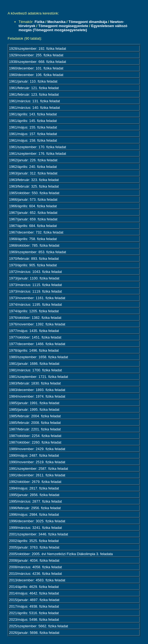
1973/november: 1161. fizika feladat (37, 298)
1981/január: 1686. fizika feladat (34, 364)
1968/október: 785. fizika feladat (34, 245)
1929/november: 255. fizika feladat (36, 55)
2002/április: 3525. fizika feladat (34, 541)
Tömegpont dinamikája (88, 22)
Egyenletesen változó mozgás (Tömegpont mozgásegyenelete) (73, 28)
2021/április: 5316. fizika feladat (34, 613)
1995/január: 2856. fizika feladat (34, 495)
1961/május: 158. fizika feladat (33, 140)
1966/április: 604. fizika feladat (33, 206)
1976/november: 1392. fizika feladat (37, 324)
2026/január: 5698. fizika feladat (34, 633)
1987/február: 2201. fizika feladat (35, 429)
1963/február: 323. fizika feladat (34, 180)
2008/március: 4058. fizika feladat (35, 567)
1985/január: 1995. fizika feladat (34, 410)
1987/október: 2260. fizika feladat (35, 442)
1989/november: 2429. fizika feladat (37, 449)
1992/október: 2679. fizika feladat (35, 482)
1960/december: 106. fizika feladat (36, 75)
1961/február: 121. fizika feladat (34, 88)
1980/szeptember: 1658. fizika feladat (39, 357)
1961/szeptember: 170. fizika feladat (38, 147)
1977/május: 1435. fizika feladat (34, 331)
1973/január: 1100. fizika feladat (34, 278)
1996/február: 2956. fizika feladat (35, 508)
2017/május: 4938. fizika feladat (34, 606)
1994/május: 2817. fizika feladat (34, 488)
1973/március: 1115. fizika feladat (35, 285)
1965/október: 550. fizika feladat (34, 193)
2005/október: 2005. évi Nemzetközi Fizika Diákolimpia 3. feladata (61, 554)
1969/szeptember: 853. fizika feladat (38, 252)
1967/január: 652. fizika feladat (33, 213)
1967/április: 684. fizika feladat (33, 226)
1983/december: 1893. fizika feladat (37, 390)
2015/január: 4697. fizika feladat (34, 600)
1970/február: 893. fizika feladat (34, 259)
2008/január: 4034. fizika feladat (34, 560)
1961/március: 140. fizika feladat (34, 108)
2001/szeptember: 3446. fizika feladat (39, 534)
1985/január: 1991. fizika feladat (34, 403)
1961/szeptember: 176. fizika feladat (38, 154)
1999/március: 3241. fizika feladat (35, 528)
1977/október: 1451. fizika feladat (35, 337)
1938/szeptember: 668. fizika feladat (38, 62)
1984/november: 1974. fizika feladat (37, 396)
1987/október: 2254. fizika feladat (35, 436)
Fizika (40, 22)
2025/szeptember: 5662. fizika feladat (39, 626)
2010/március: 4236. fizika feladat (35, 574)
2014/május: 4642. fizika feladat (34, 593)
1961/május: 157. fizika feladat (33, 134)
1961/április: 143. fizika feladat (33, 114)
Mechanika (56, 22)
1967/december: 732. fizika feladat (36, 232)
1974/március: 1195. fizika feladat (35, 304)
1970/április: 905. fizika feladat (33, 265)
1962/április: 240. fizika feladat (33, 167)
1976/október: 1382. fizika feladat (35, 318)
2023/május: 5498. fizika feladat (34, 620)
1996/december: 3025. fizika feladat (37, 521)
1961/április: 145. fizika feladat (33, 121)
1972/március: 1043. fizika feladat (35, 272)
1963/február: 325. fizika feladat (34, 186)
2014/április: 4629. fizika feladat (34, 587)
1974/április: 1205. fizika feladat (34, 311)
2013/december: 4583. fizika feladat (37, 580)
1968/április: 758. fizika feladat (33, 239)
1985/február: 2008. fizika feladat (35, 423)
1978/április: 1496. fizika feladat (34, 350)
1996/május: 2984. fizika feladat (34, 515)
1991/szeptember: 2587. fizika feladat (39, 469)
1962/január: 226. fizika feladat (33, 160)
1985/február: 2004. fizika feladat (35, 416)
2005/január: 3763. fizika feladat (34, 547)
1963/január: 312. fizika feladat (33, 173)
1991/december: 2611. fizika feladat (37, 475)
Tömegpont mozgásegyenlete (63, 26)
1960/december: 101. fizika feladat (36, 68)
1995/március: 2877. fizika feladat (35, 501)
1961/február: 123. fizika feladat (34, 94)
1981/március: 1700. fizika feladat (35, 370)
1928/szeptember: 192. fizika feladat (38, 49)
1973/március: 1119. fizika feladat (35, 291)
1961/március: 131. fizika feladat (34, 101)
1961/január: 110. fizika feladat (33, 81)
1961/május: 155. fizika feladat (33, 127)
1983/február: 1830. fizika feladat (35, 383)
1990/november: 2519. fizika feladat (37, 462)
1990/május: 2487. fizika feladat (34, 455)
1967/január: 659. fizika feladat (33, 219)
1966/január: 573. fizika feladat (33, 199)
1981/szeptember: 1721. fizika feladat (39, 377)
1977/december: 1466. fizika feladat (37, 344)
